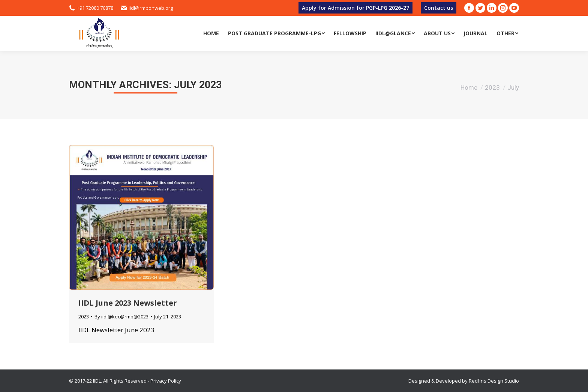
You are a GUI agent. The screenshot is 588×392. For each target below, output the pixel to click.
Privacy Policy (166, 381)
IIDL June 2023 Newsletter (128, 303)
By (121, 317)
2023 (492, 87)
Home (469, 87)
